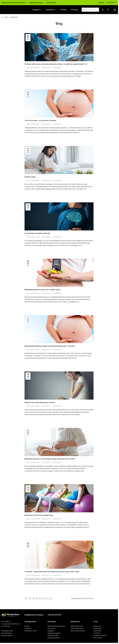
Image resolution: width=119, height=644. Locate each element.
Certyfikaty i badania (100, 635)
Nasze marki (97, 631)
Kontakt (102, 3)
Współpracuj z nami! (77, 626)
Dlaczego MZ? (98, 628)
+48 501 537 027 (51, 3)
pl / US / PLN (112, 3)
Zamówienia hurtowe (77, 628)
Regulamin (51, 631)
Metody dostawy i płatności (56, 626)
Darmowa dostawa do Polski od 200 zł (14, 3)
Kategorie (36, 10)
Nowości (64, 10)
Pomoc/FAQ (51, 628)
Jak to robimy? (98, 638)
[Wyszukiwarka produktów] (90, 10)
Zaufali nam (97, 633)
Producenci (50, 10)
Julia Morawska (13, 17)
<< (26, 598)
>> (51, 598)
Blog (6, 17)
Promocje (75, 10)
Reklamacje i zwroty (31, 631)
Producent (28, 628)
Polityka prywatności (54, 638)
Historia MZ (97, 626)
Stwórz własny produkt (78, 631)
